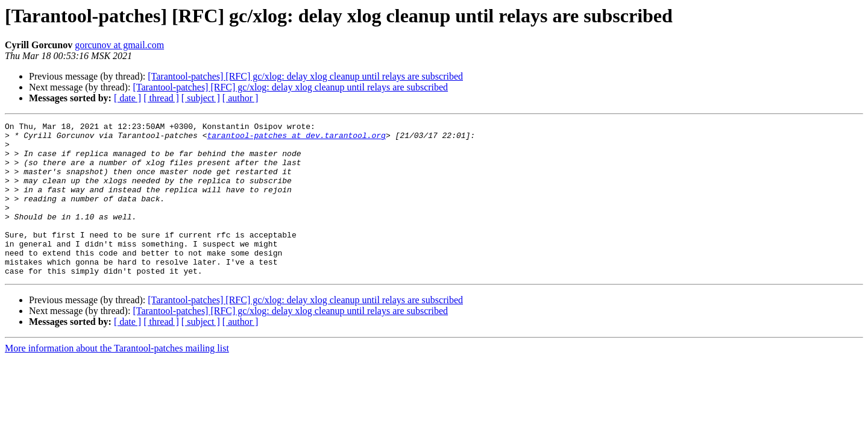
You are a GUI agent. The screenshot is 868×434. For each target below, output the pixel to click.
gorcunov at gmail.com (119, 45)
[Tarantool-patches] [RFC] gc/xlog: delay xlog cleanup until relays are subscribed (305, 76)
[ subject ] (201, 98)
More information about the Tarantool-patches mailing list (117, 379)
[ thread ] (161, 98)
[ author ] (241, 98)
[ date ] (127, 98)
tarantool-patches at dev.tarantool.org (296, 139)
